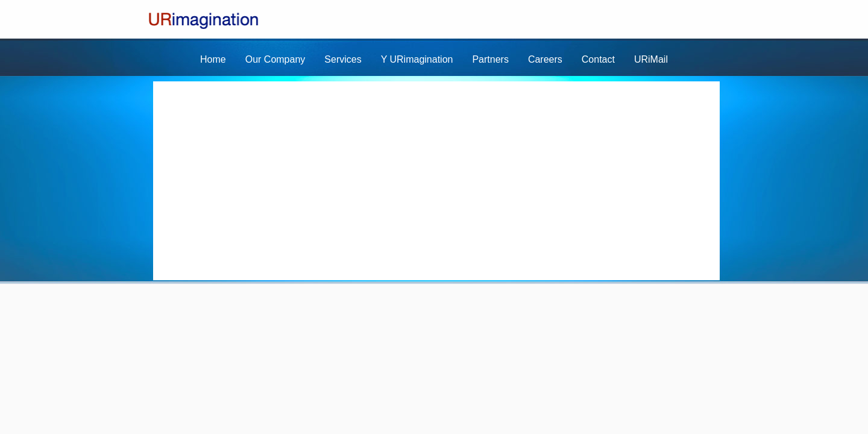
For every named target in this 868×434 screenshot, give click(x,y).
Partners (490, 59)
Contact (598, 59)
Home (213, 59)
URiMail (651, 59)
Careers (545, 59)
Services (343, 59)
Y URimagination (417, 59)
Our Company (275, 59)
